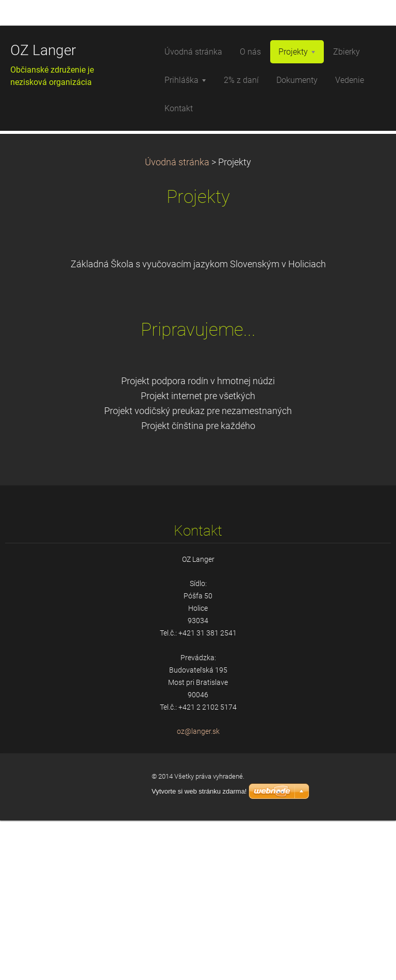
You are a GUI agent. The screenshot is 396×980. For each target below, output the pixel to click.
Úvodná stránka (177, 321)
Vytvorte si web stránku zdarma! (199, 951)
